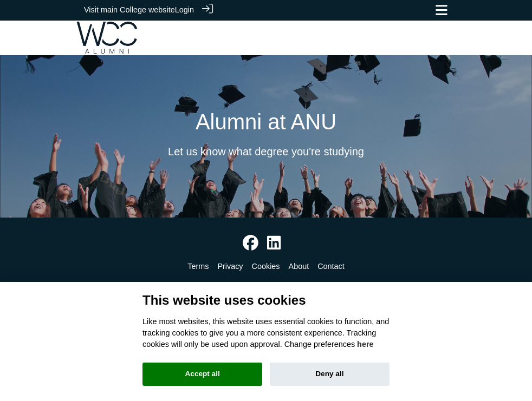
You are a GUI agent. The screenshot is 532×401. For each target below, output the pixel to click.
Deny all (329, 374)
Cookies (266, 266)
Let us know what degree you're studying (266, 151)
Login (184, 10)
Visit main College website (129, 10)
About (299, 266)
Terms (198, 266)
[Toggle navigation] (442, 10)
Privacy (230, 266)
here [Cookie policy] (365, 344)
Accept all (203, 374)
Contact (331, 266)
